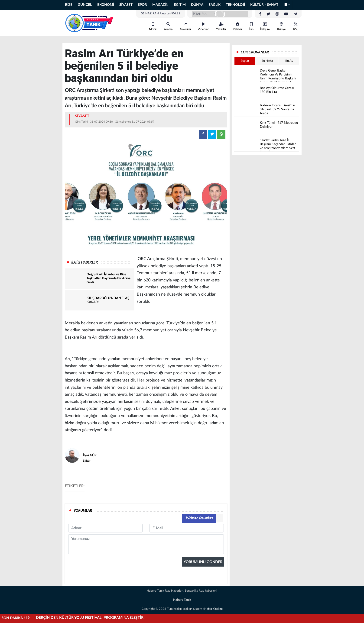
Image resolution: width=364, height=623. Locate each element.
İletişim (265, 27)
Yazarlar (221, 27)
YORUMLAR (83, 511)
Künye (281, 27)
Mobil (153, 27)
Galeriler (186, 27)
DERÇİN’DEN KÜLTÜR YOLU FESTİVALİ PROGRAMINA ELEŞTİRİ (90, 618)
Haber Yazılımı (213, 609)
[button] (287, 5)
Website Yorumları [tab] (199, 518)
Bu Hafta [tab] (267, 61)
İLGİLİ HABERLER (84, 262)
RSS (296, 27)
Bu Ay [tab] (289, 61)
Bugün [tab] (245, 61)
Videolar (203, 27)
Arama (168, 27)
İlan (251, 27)
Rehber (238, 27)
